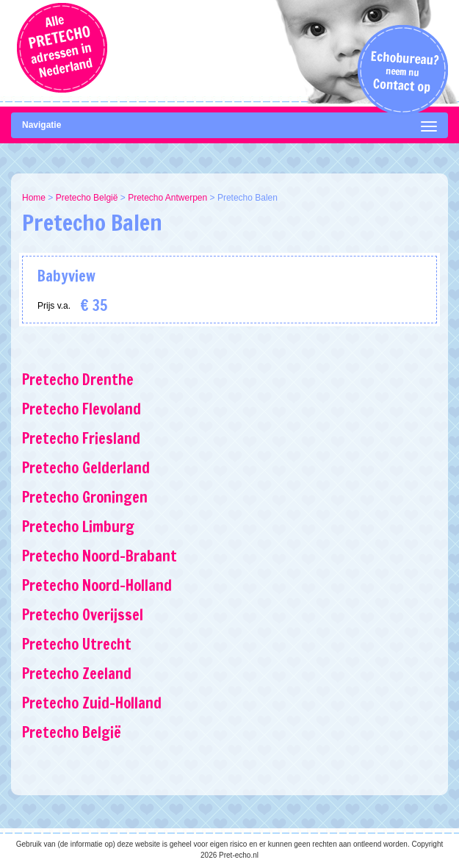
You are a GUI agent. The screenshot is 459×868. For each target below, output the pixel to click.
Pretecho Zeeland (77, 674)
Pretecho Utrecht (77, 644)
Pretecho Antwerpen (167, 198)
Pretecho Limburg (78, 527)
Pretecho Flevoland (82, 409)
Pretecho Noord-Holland (97, 585)
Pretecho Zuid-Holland (92, 703)
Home (34, 198)
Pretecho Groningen (85, 497)
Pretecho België (87, 198)
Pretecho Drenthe (78, 380)
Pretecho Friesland (81, 438)
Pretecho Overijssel (83, 615)
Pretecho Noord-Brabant (100, 556)
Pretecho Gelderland (86, 468)
